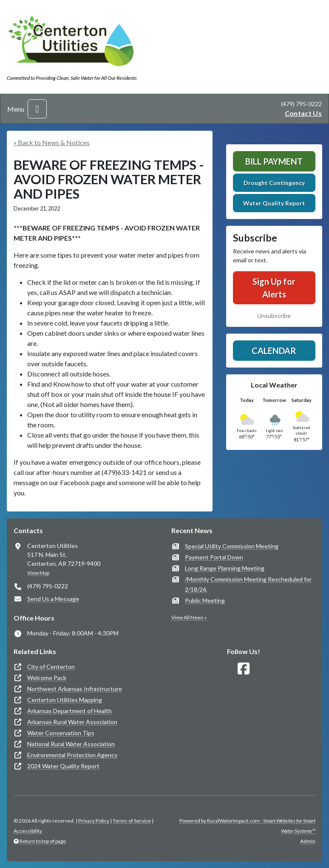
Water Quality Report (274, 203)
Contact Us (303, 113)
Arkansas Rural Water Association (72, 722)
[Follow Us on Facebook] (244, 669)
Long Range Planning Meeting (225, 568)
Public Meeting (205, 600)
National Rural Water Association (71, 744)
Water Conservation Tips (61, 733)
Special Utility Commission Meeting (232, 546)
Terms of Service (132, 821)
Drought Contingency (274, 183)
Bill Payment (274, 161)
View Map (38, 573)
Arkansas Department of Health (69, 711)
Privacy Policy (94, 821)
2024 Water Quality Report (63, 766)
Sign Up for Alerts (274, 288)
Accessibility (28, 831)
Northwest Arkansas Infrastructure (75, 689)
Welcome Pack (47, 678)
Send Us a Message (53, 599)
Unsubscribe (274, 316)
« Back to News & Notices (52, 142)
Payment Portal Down (214, 557)
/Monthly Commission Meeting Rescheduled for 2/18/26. (248, 584)
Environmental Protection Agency (72, 755)
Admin (308, 841)
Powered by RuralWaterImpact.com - (247, 826)
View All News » (189, 617)
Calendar (274, 351)
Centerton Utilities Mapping (65, 700)
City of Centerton (51, 667)
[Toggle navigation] (37, 109)
